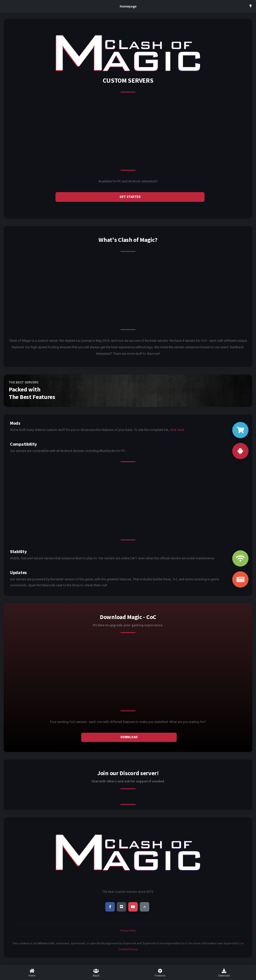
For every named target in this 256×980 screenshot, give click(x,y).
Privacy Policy (128, 931)
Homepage (128, 6)
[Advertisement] (128, 135)
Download (129, 737)
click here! (177, 430)
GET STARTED (130, 197)
